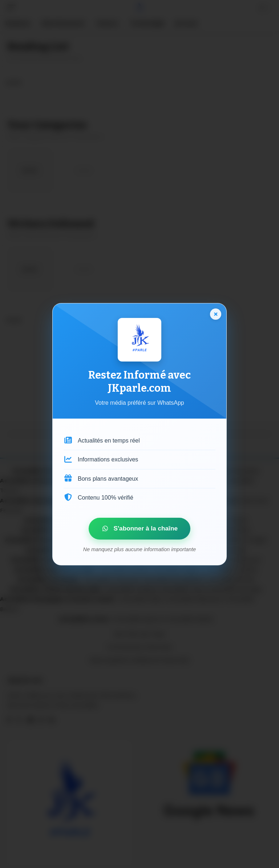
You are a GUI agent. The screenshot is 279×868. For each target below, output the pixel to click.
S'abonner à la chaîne (134, 528)
